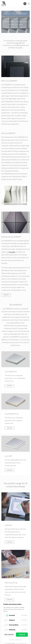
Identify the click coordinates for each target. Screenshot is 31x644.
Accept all (22, 635)
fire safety (12, 252)
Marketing (12, 630)
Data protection (18, 640)
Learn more (6, 295)
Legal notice (12, 640)
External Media (14, 625)
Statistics (12, 620)
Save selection (9, 635)
